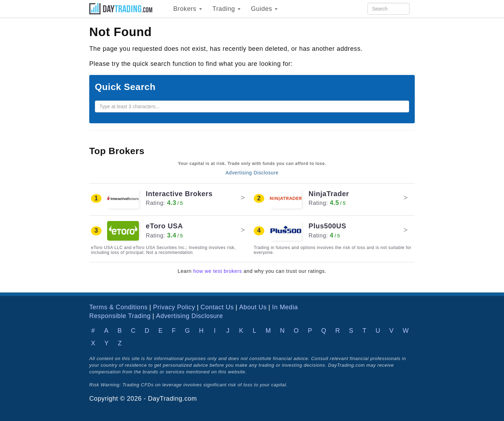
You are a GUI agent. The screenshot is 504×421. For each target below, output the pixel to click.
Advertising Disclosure (252, 173)
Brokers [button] (188, 9)
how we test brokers (218, 271)
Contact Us (217, 307)
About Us (253, 307)
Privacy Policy (174, 307)
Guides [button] (264, 9)
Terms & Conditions (118, 307)
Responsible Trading (120, 316)
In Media (285, 307)
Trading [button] (226, 9)
